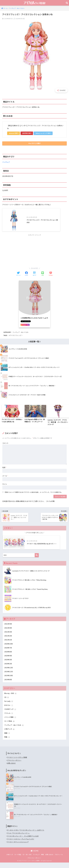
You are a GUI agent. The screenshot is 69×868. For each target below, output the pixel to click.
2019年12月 (9, 672)
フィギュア (6, 162)
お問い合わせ (11, 769)
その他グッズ (10, 714)
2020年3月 (8, 664)
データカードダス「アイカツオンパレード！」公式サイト (26, 836)
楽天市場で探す (28, 133)
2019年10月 (9, 680)
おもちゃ (9, 710)
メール (5, 479)
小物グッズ (10, 734)
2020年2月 (8, 668)
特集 (7, 742)
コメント (5, 446)
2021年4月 (8, 632)
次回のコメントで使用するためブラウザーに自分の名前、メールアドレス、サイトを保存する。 (34, 495)
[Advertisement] (34, 253)
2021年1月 (8, 644)
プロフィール (59, 860)
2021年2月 (8, 640)
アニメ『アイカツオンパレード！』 (18, 839)
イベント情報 (10, 722)
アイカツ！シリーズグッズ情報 (17, 763)
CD (7, 702)
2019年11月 (9, 676)
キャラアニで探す (34, 143)
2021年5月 (8, 628)
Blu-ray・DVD (11, 698)
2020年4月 (8, 660)
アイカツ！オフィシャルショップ (18, 847)
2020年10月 (9, 648)
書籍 (7, 738)
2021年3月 (8, 636)
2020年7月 (8, 652)
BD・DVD (29, 860)
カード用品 (10, 726)
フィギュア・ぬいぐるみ (20, 335)
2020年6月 (8, 656)
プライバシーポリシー (14, 766)
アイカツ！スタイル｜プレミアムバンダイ (21, 844)
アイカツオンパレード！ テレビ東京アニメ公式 (23, 842)
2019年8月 (8, 684)
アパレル (9, 718)
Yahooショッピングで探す (45, 133)
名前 (4, 470)
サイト (5, 487)
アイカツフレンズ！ (16, 338)
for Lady (9, 706)
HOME (35, 856)
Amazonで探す (14, 133)
